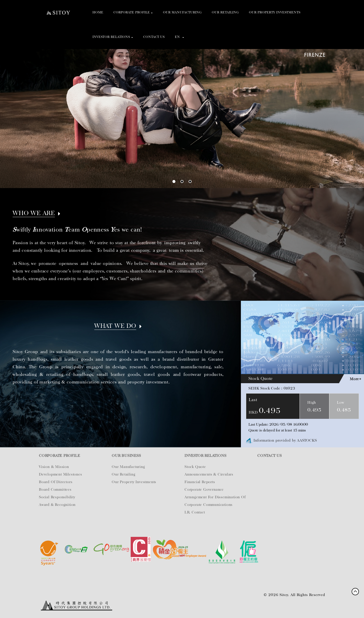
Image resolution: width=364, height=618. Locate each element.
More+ (356, 379)
